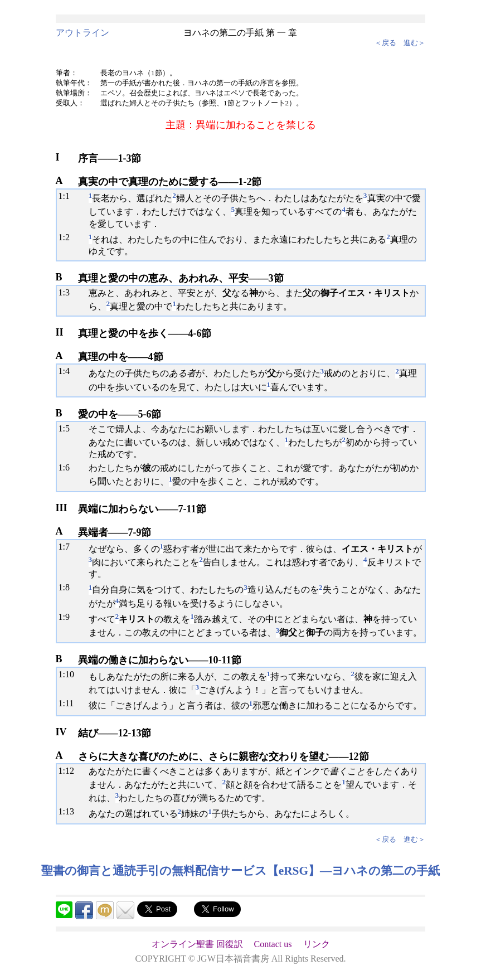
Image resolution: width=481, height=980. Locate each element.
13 (70, 811)
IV (61, 732)
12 (70, 771)
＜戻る (385, 43)
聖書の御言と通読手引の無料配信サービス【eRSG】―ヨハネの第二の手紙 (241, 871)
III (62, 508)
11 (69, 703)
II (60, 332)
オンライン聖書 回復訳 (197, 944)
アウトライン (82, 33)
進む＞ (414, 43)
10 (70, 674)
